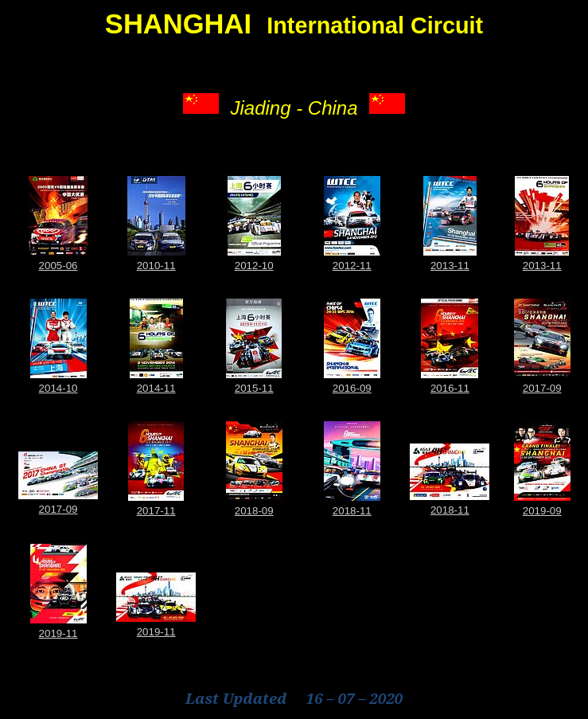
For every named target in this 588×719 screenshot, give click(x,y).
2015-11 (254, 388)
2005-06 (58, 266)
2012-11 (352, 266)
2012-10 (254, 266)
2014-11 (156, 388)
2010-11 (156, 266)
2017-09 (542, 388)
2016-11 (450, 388)
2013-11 (450, 266)
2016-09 (352, 388)
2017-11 (156, 511)
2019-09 (542, 511)
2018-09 (254, 511)
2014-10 (58, 388)
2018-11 (352, 511)
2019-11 (58, 633)
